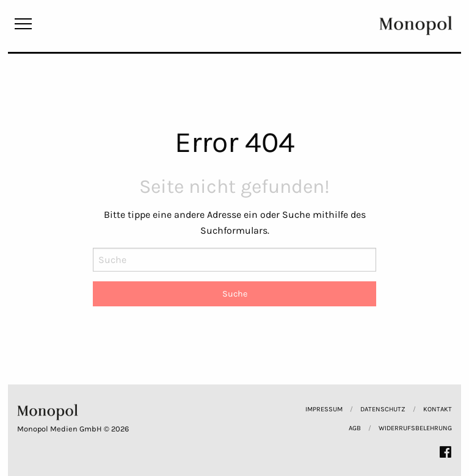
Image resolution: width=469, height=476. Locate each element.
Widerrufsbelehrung (415, 428)
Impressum (324, 409)
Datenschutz (383, 409)
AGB (355, 428)
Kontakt (438, 409)
